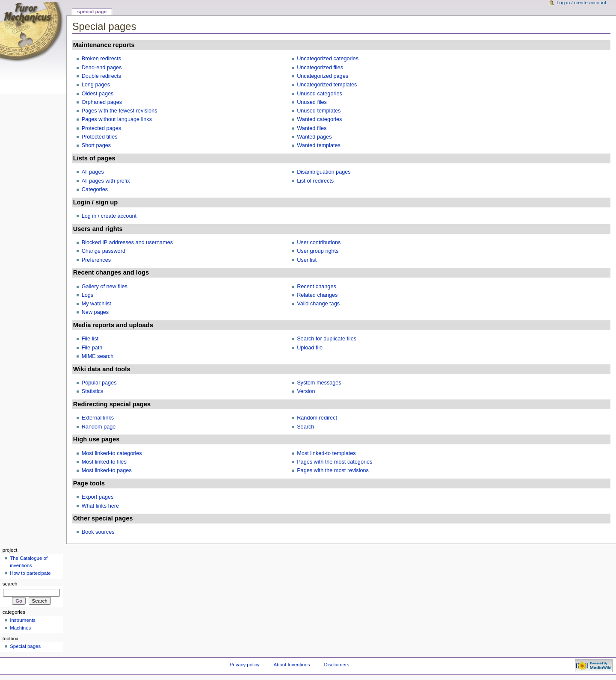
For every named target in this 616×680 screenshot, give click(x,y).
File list (90, 339)
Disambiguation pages (324, 172)
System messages (319, 383)
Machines (20, 628)
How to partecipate (30, 573)
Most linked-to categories (112, 453)
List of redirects (315, 181)
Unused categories (320, 94)
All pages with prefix (106, 181)
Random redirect (317, 418)
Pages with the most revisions (333, 470)
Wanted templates (319, 145)
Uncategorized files (320, 68)
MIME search (98, 356)
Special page (92, 12)
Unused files (312, 102)
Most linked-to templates (326, 453)
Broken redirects (101, 59)
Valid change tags (318, 304)
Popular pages (99, 383)
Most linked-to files (104, 462)
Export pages (98, 497)
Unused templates (319, 111)
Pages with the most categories (335, 462)
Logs (88, 295)
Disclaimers (336, 665)
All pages (93, 172)
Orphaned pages (102, 102)
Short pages (96, 145)
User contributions (319, 242)
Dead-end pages (102, 68)
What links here (100, 506)
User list (307, 260)
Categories (95, 189)
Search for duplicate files (327, 339)
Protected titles (100, 137)
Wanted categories (319, 119)
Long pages (96, 85)
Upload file (310, 348)
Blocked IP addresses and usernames (127, 242)
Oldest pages (98, 94)
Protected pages (101, 128)
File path (92, 348)
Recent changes (317, 287)
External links (98, 418)
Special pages (25, 646)
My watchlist (96, 304)
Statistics (93, 391)
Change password (104, 251)
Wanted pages (314, 137)
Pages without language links (117, 119)
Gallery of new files (105, 287)
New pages (95, 312)
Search (305, 427)
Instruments (23, 620)
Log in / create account (109, 216)
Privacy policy (245, 665)
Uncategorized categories (328, 59)
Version (306, 391)
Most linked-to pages (107, 470)
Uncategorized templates (327, 85)
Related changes (317, 295)
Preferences (96, 260)
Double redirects (101, 76)
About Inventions (292, 665)
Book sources (98, 532)
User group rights (318, 251)
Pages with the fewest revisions (120, 111)
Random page (99, 427)
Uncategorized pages (323, 76)
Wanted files (312, 128)
